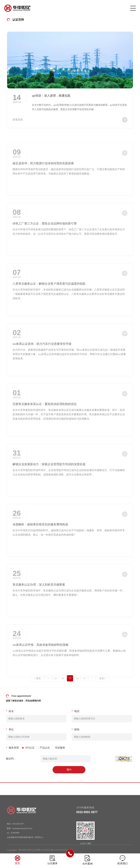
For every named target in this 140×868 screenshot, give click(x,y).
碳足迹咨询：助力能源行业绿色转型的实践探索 (43, 171)
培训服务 (55, 748)
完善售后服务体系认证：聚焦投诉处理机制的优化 (45, 412)
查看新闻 (18, 122)
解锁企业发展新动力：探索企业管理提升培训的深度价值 (49, 472)
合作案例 (87, 864)
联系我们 (122, 864)
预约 (63, 770)
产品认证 (39, 748)
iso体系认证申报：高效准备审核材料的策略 (41, 652)
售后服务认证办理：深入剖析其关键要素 (39, 592)
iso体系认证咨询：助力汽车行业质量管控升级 (42, 351)
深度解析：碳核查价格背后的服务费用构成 (40, 532)
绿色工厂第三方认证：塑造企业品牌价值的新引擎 (45, 231)
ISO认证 (25, 748)
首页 (17, 863)
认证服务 (52, 863)
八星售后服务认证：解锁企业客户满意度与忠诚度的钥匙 (49, 291)
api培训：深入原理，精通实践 (51, 98)
